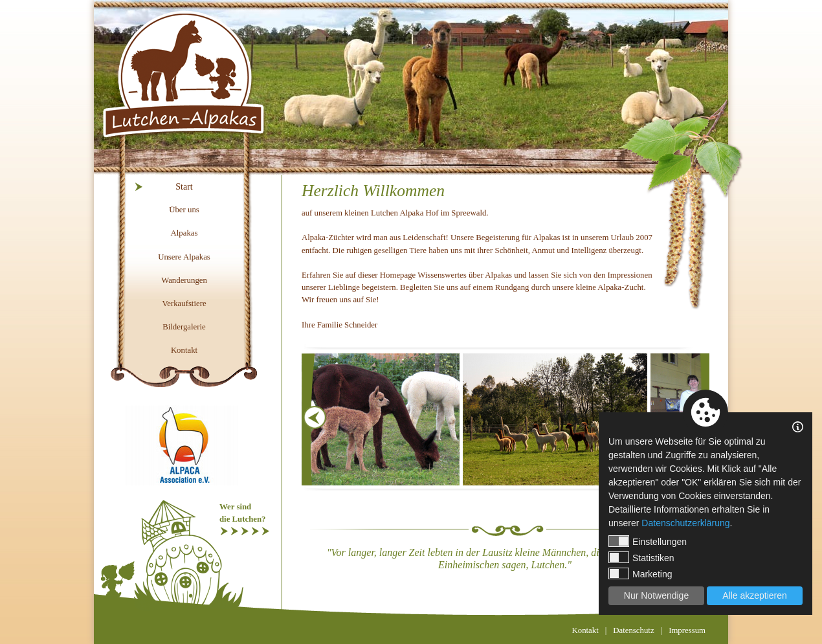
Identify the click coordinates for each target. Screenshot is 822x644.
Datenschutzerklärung (685, 523)
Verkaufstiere (184, 304)
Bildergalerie (184, 327)
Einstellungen (648, 541)
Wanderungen (184, 280)
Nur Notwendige (656, 595)
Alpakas (184, 233)
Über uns (184, 210)
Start (184, 187)
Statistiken (641, 557)
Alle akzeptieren (755, 595)
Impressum (687, 630)
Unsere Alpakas (184, 257)
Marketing (640, 573)
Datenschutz (633, 630)
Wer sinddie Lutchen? (242, 513)
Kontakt (184, 350)
